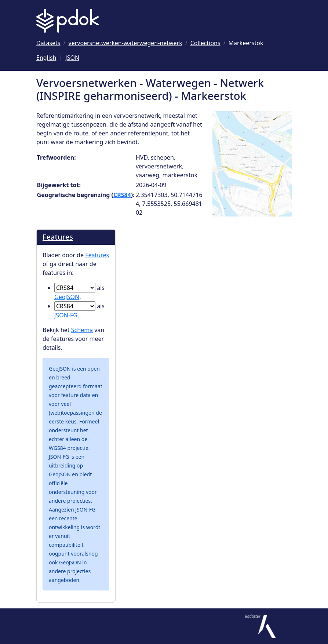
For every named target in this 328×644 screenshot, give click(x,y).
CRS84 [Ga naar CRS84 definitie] (122, 195)
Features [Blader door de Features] (58, 237)
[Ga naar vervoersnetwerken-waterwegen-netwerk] (125, 43)
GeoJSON (67, 297)
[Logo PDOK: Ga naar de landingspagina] (68, 21)
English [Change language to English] (46, 58)
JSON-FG (66, 315)
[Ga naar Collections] (205, 43)
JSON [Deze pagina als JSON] (72, 58)
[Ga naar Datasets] (48, 43)
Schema (82, 330)
